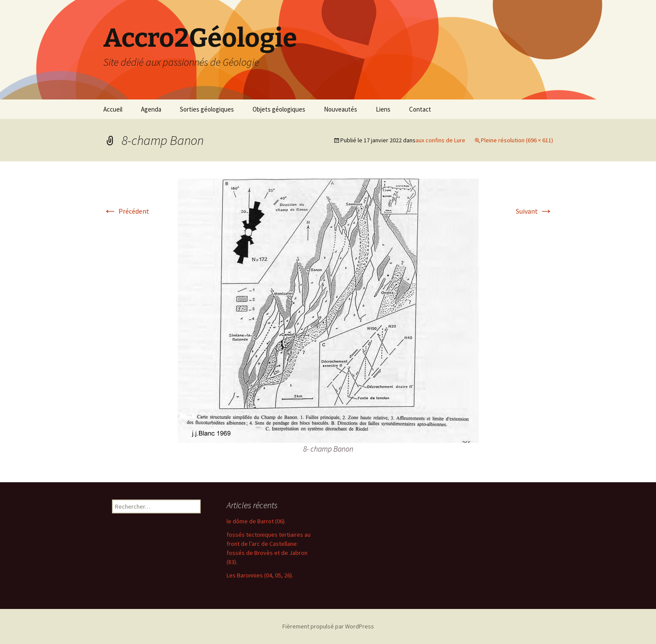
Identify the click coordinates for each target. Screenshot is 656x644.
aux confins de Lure (440, 140)
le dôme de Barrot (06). (256, 521)
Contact (420, 109)
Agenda (151, 109)
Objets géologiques (279, 109)
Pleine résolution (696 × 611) (517, 140)
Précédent (126, 211)
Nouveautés (341, 109)
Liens (383, 109)
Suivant (534, 211)
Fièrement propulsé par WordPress (328, 626)
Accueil (113, 109)
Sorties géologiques (207, 109)
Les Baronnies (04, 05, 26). (260, 575)
